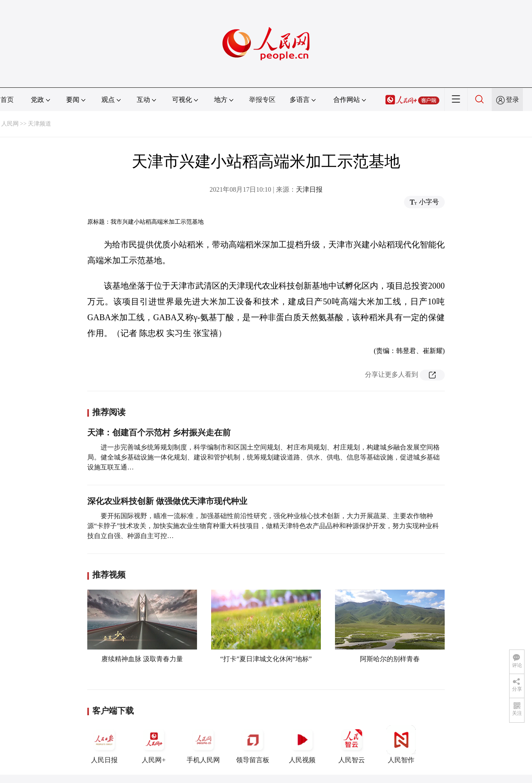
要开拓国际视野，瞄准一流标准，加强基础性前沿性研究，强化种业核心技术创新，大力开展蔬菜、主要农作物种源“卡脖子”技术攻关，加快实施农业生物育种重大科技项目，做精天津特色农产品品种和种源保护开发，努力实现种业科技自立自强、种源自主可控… (263, 526)
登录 (512, 100)
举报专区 (262, 100)
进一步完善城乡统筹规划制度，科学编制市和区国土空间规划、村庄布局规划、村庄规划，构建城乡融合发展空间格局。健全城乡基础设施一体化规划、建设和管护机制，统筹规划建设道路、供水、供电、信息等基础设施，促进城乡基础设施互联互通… (264, 457)
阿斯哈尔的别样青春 (390, 659)
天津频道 (39, 124)
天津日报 (309, 189)
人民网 (10, 124)
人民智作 (401, 744)
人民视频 (302, 744)
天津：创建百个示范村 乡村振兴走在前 (159, 432)
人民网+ (154, 744)
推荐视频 (109, 575)
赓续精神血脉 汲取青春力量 (142, 659)
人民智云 (352, 744)
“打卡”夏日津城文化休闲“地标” (266, 659)
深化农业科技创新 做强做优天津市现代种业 (167, 501)
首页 (7, 100)
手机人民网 (203, 744)
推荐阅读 (109, 412)
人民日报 (104, 744)
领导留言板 (253, 744)
